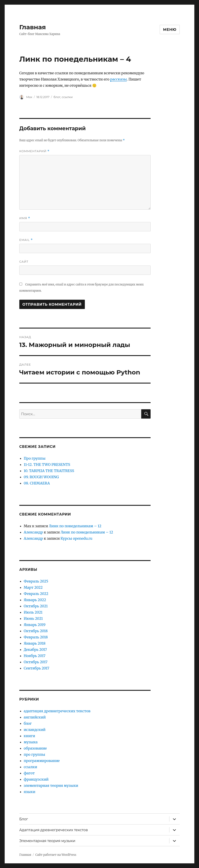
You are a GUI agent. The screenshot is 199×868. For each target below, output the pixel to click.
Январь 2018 (35, 643)
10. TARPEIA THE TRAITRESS (49, 471)
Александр (33, 532)
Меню (170, 30)
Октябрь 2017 (36, 662)
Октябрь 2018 (36, 631)
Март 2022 (33, 587)
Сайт (24, 262)
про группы (34, 754)
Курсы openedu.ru (77, 538)
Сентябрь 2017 (37, 668)
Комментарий (34, 151)
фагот (29, 773)
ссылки (67, 97)
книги (29, 736)
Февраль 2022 (36, 594)
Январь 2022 (35, 600)
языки (30, 792)
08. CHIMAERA (37, 483)
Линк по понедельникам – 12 (75, 526)
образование (35, 748)
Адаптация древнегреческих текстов (54, 830)
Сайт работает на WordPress (56, 855)
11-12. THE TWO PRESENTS (47, 465)
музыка (31, 742)
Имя (25, 218)
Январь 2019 (35, 625)
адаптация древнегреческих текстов (57, 711)
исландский (35, 730)
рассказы (118, 79)
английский (35, 717)
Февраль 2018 (36, 637)
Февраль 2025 (36, 581)
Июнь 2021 (33, 618)
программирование (42, 761)
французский (36, 779)
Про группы (35, 458)
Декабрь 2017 (35, 650)
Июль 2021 (33, 612)
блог (57, 97)
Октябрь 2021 (36, 606)
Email (26, 240)
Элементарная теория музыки (47, 841)
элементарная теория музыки (51, 785)
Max (29, 97)
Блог (24, 819)
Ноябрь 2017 (35, 656)
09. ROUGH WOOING (41, 477)
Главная (33, 27)
